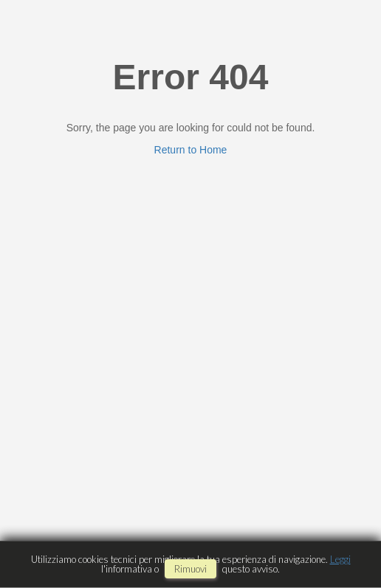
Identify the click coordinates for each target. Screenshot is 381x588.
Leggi (340, 559)
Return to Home (191, 150)
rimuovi (190, 569)
